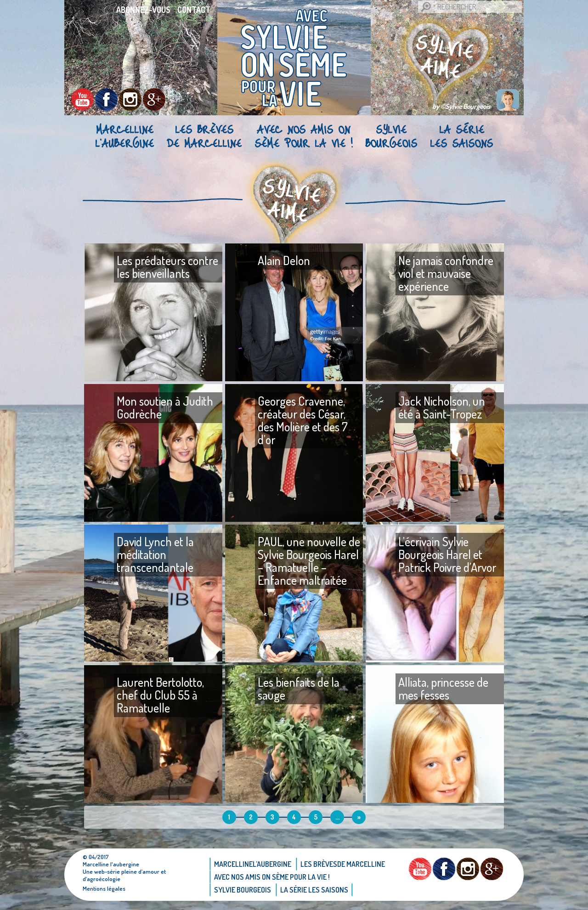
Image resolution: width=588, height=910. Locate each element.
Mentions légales (104, 888)
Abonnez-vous (143, 10)
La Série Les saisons (461, 136)
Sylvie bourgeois (391, 136)
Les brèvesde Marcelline (204, 136)
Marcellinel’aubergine (124, 136)
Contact (194, 10)
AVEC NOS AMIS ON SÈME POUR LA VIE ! (303, 136)
